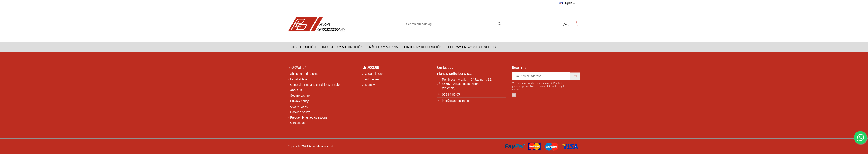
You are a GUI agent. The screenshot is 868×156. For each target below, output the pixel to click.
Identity (370, 85)
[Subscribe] (575, 76)
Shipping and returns (304, 74)
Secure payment (301, 96)
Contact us (297, 123)
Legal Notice (299, 79)
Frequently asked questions (309, 117)
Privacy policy (299, 101)
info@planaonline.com (457, 101)
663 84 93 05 (451, 94)
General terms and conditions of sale (315, 85)
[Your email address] (541, 76)
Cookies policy (300, 112)
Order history (374, 74)
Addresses (372, 79)
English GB (570, 3)
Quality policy (299, 107)
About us (296, 90)
